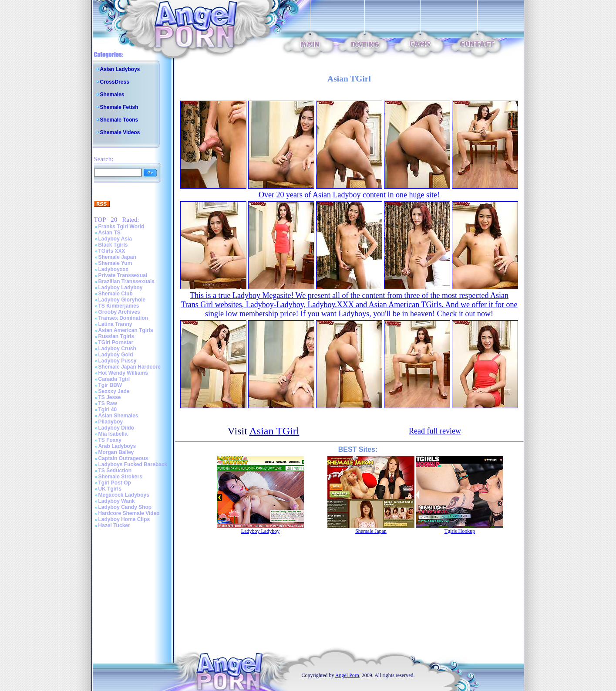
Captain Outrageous (123, 458)
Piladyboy (111, 422)
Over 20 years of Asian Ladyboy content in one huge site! (349, 195)
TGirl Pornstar (116, 342)
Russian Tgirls (116, 336)
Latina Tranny (115, 324)
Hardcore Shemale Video (129, 513)
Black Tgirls (113, 245)
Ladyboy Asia (115, 239)
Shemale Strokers (120, 477)
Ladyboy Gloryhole (122, 300)
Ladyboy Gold (116, 355)
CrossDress (115, 82)
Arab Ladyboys (117, 446)
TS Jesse (110, 397)
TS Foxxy (110, 440)
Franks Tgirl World (121, 227)
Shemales (112, 95)
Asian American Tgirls (126, 330)
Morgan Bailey (116, 452)
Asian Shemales (118, 416)
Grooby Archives (119, 312)
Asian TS (109, 233)
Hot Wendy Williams (123, 373)
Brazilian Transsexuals (126, 281)
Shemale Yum (115, 263)
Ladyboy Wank (117, 501)
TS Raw (108, 403)
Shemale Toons (119, 120)
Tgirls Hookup (460, 531)
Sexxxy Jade (114, 391)
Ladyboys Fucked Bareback (133, 464)
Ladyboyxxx (113, 269)
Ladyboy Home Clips (124, 519)
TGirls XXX (112, 251)
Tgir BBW (110, 385)
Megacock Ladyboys (124, 495)
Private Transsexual (123, 275)
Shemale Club (116, 294)
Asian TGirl (274, 431)
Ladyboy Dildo (116, 428)
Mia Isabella (113, 434)
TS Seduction (115, 471)
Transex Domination (123, 318)
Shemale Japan (117, 257)
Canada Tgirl (114, 379)
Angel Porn (347, 675)
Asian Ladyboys (120, 69)
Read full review (435, 431)
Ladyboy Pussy (118, 361)
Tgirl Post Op (115, 483)
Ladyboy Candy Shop (125, 507)
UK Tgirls (110, 489)
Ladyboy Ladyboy (121, 288)
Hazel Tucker (114, 525)
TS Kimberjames (119, 306)
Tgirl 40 (108, 410)
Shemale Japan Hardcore (130, 367)
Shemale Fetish (119, 107)
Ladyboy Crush (117, 349)
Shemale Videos (120, 132)
